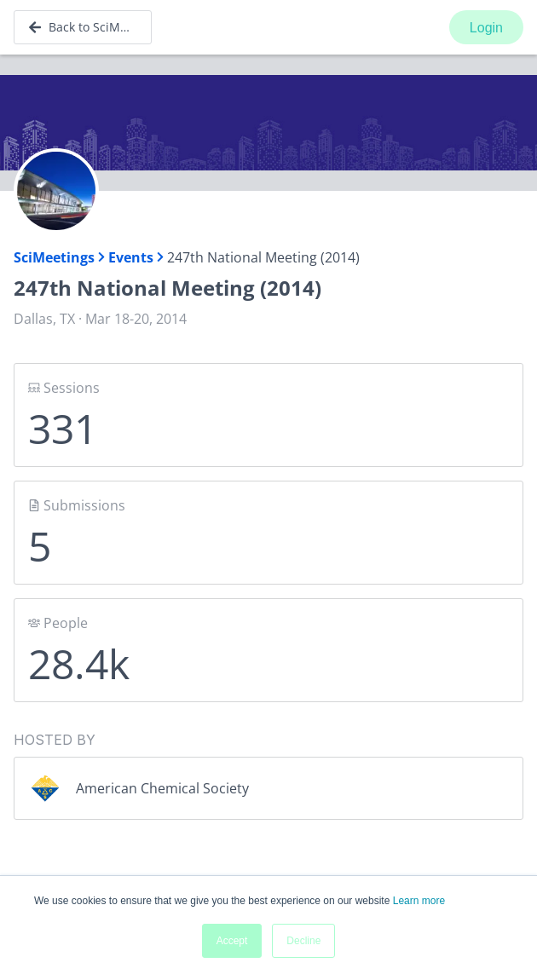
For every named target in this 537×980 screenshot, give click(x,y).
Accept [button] (232, 941)
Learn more (419, 901)
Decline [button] (303, 941)
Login (486, 28)
